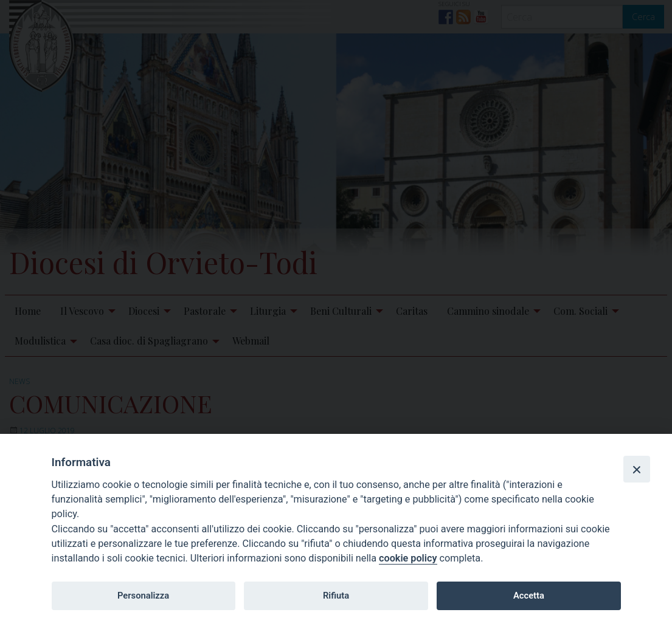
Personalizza (143, 596)
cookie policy (408, 558)
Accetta (529, 596)
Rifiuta (336, 596)
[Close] (637, 469)
